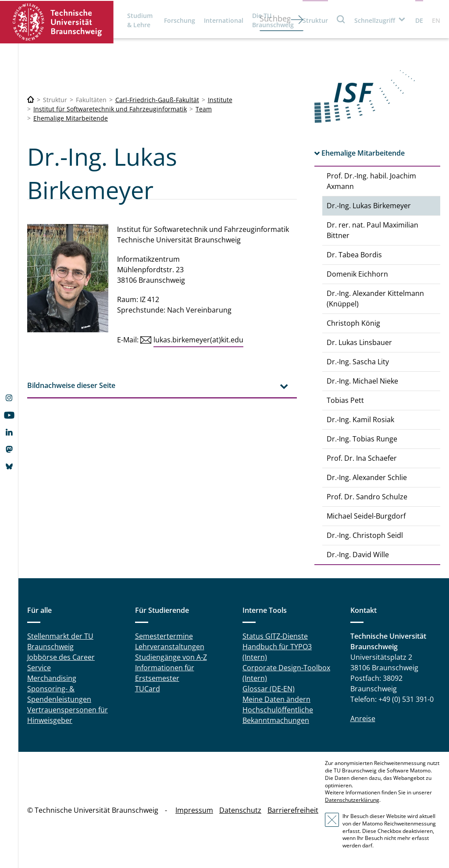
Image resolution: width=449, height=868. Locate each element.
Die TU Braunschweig (273, 20)
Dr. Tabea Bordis (354, 255)
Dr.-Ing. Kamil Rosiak (360, 420)
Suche (341, 19)
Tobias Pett (345, 400)
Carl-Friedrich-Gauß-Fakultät (157, 100)
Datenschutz (240, 810)
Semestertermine (164, 636)
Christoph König (353, 323)
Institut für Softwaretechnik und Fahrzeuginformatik (110, 109)
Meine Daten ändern (276, 699)
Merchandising (52, 678)
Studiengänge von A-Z (171, 657)
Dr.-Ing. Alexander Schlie (367, 477)
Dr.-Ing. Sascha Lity (358, 362)
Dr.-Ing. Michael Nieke (362, 381)
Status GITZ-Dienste (275, 636)
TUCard (148, 689)
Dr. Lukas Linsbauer (359, 342)
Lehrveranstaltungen (170, 647)
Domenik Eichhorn (357, 274)
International (224, 20)
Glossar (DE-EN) (269, 689)
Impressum (194, 810)
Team (204, 109)
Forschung (180, 20)
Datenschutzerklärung (352, 800)
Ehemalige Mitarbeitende (71, 118)
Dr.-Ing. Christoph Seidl (365, 535)
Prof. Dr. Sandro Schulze (367, 497)
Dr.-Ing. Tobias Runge (362, 439)
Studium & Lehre (140, 20)
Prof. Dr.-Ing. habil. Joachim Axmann (371, 181)
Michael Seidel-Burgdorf (366, 516)
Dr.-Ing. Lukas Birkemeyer (369, 206)
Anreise (363, 719)
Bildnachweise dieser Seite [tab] (71, 385)
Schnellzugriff (375, 20)
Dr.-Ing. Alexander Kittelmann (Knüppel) (375, 299)
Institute (220, 100)
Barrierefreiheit (293, 810)
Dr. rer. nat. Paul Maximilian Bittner (372, 230)
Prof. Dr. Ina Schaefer (362, 458)
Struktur (315, 20)
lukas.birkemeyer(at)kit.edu (198, 340)
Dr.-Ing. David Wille (358, 555)
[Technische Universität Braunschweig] (31, 100)
